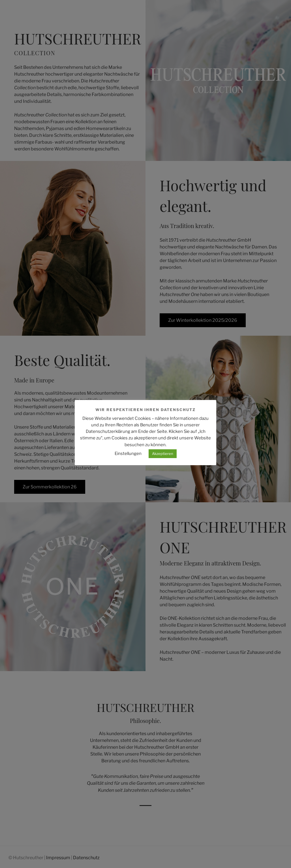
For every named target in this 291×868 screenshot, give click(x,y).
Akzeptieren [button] (163, 454)
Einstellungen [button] (128, 454)
